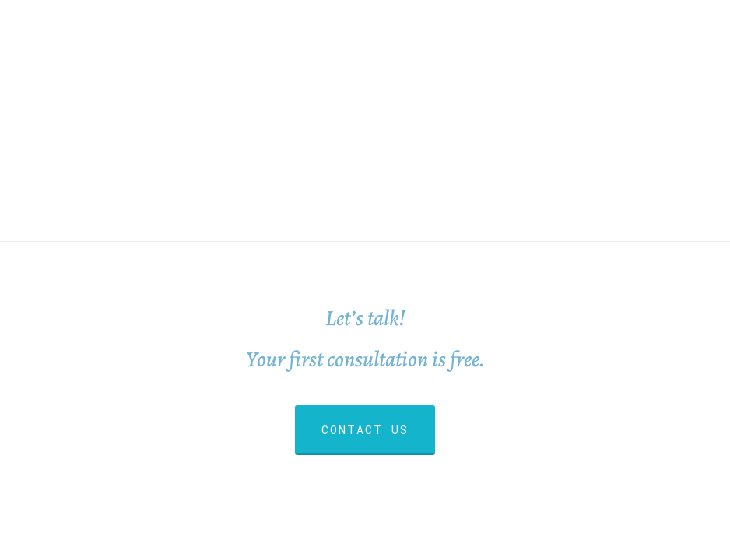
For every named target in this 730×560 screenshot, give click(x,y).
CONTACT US (365, 429)
